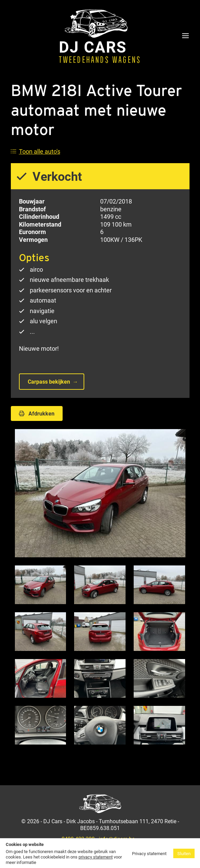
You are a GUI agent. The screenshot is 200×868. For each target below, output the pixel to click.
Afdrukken (37, 413)
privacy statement (96, 857)
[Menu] (185, 36)
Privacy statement (149, 853)
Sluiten (184, 853)
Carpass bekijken (49, 381)
